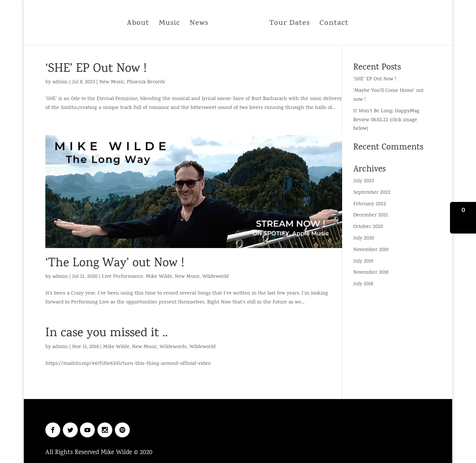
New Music (112, 82)
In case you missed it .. (107, 334)
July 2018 (363, 284)
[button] (463, 218)
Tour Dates (287, 24)
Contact (332, 24)
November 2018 (371, 273)
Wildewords (173, 347)
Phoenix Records (146, 82)
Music (172, 24)
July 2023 (364, 181)
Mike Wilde (159, 277)
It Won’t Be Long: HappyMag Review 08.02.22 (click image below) (386, 120)
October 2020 (368, 227)
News (201, 24)
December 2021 (371, 216)
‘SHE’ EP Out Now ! (96, 69)
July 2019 (363, 262)
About (140, 24)
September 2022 (372, 193)
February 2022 (370, 204)
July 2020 (364, 239)
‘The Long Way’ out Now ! (115, 264)
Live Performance (123, 277)
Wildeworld (216, 277)
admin (60, 82)
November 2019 (371, 250)
